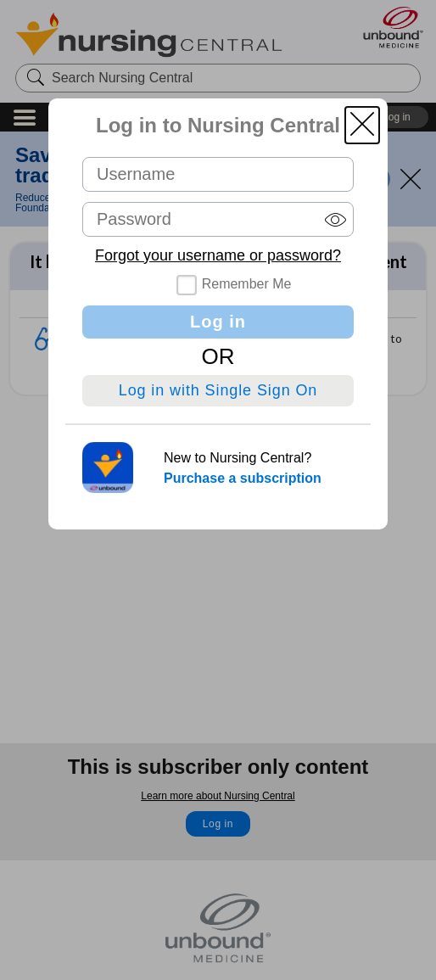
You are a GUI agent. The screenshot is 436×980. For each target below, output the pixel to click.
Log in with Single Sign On (218, 390)
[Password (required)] (218, 219)
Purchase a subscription (243, 478)
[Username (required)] (218, 174)
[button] (362, 125)
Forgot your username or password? (218, 255)
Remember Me (247, 284)
